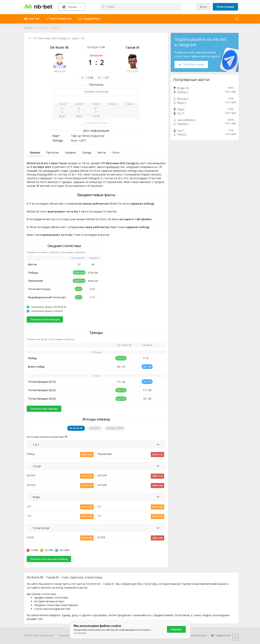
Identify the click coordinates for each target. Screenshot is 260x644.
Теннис (28, 28)
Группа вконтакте (194, 635)
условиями (80, 633)
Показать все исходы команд (49, 559)
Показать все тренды (44, 409)
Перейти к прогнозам (96, 92)
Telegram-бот (221, 635)
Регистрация (225, 7)
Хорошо (176, 629)
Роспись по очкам (96, 123)
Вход (203, 7)
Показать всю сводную (45, 319)
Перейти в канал (191, 64)
